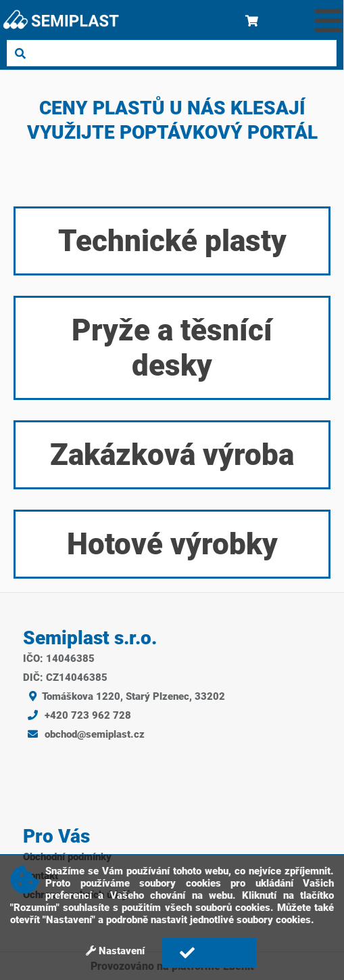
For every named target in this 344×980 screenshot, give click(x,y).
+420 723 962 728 (77, 715)
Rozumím (208, 953)
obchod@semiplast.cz (84, 734)
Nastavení (115, 951)
